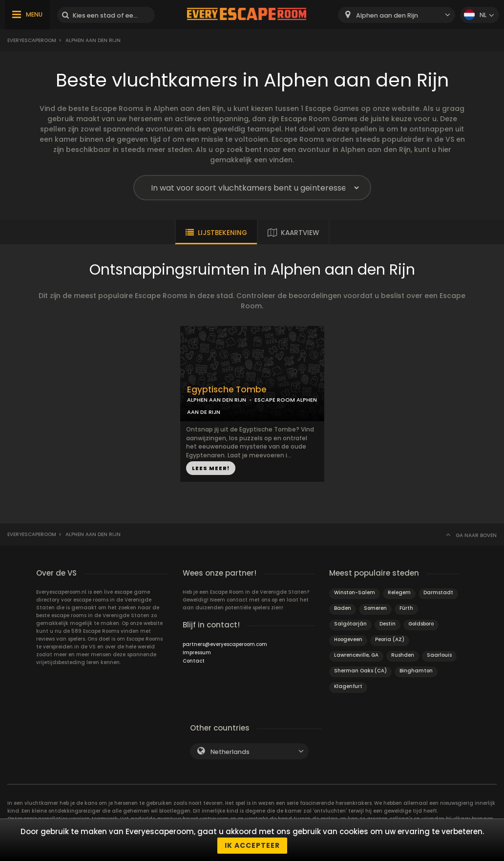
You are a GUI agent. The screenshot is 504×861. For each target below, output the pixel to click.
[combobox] (397, 15)
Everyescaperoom (32, 40)
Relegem (399, 592)
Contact (194, 661)
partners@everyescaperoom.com (225, 644)
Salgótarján (350, 624)
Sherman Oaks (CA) (360, 671)
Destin (388, 624)
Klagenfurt (348, 686)
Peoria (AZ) (390, 639)
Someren (375, 608)
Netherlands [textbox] (230, 752)
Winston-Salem (355, 592)
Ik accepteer (252, 845)
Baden (343, 608)
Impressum (197, 653)
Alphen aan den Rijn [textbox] (387, 15)
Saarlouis (439, 655)
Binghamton (416, 671)
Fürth (406, 608)
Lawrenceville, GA (356, 655)
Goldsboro (421, 624)
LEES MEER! (211, 468)
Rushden (403, 655)
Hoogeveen (348, 639)
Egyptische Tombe (227, 390)
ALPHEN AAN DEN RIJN (217, 400)
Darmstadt (438, 592)
